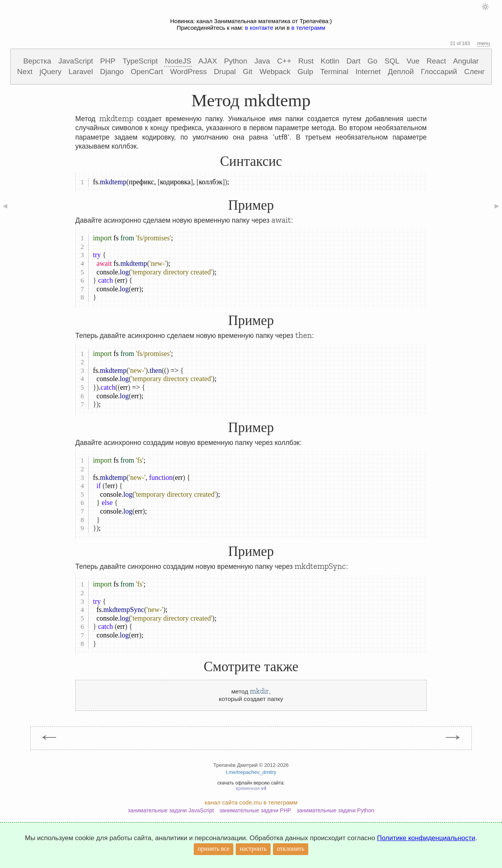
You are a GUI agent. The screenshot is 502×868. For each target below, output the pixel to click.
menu (484, 43)
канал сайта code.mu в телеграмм (251, 802)
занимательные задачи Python (335, 810)
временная (251, 788)
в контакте (259, 28)
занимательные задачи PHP (255, 810)
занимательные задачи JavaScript (171, 810)
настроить (253, 849)
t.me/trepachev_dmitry (251, 772)
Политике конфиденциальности (426, 838)
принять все (214, 849)
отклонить (291, 849)
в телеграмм (308, 28)
